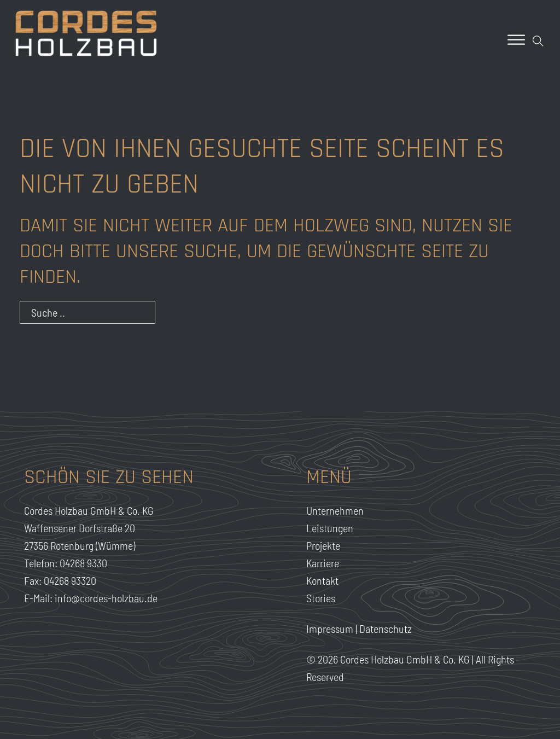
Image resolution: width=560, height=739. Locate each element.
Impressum (330, 629)
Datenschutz (386, 629)
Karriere (323, 563)
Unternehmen (335, 510)
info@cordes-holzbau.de (106, 598)
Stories (321, 598)
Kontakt (322, 580)
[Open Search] (538, 41)
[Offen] (516, 40)
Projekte (323, 545)
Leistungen (330, 528)
